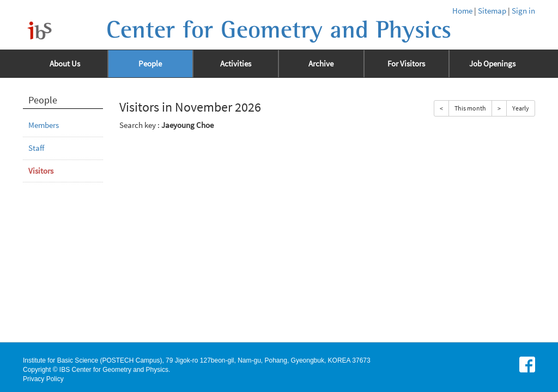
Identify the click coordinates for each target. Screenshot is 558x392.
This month (470, 108)
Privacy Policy (43, 379)
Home (462, 11)
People (150, 64)
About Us (65, 64)
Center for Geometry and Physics (279, 30)
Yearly (521, 108)
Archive (321, 64)
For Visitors (406, 64)
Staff (36, 148)
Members (44, 125)
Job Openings (492, 64)
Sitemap (492, 11)
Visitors (41, 171)
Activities (236, 64)
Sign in (523, 11)
